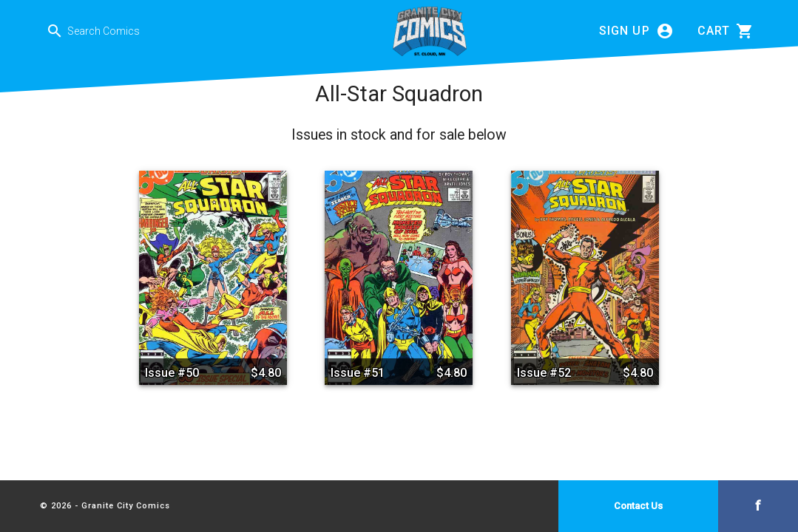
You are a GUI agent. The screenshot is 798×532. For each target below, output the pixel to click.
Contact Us (638, 506)
